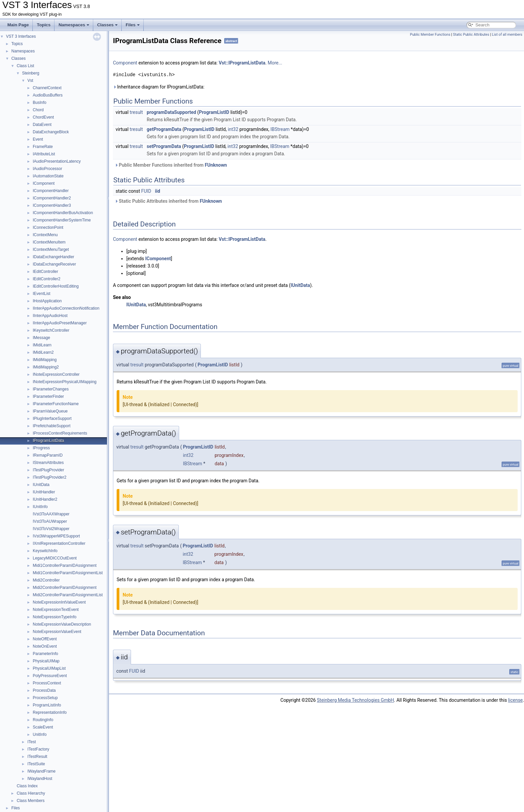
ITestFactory (38, 749)
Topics (44, 25)
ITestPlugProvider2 (50, 477)
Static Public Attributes (471, 35)
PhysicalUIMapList (49, 668)
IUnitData (41, 485)
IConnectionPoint (48, 227)
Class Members (31, 801)
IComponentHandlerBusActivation (63, 213)
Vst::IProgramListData (242, 63)
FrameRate (43, 147)
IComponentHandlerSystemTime (62, 220)
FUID (146, 191)
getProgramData (164, 129)
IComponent (44, 183)
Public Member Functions (430, 35)
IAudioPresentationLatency (57, 161)
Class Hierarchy (31, 793)
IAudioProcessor (47, 169)
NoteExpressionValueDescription (62, 624)
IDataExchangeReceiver (54, 264)
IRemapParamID (48, 455)
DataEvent (42, 125)
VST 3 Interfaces (21, 36)
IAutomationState (48, 176)
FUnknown (216, 165)
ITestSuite (36, 764)
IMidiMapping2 (46, 367)
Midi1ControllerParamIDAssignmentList (68, 573)
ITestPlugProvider (48, 470)
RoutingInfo (43, 720)
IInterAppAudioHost (50, 316)
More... (275, 63)
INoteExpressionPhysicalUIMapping (65, 382)
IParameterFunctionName (56, 404)
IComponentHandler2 (52, 198)
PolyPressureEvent (50, 676)
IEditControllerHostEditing (56, 286)
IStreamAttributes (48, 463)
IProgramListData (48, 441)
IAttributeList (44, 154)
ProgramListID (214, 112)
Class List (25, 66)
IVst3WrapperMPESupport (56, 536)
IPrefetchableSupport (52, 426)
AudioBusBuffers (48, 95)
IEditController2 (47, 279)
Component (125, 63)
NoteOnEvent (45, 646)
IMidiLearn (42, 345)
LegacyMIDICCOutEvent (55, 558)
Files (133, 25)
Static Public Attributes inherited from (168, 201)
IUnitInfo (40, 507)
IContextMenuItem (49, 242)
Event (38, 139)
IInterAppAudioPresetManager (60, 323)
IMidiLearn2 (43, 352)
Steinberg (31, 73)
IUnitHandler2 (45, 499)
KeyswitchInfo (45, 551)
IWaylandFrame (41, 771)
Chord (38, 110)
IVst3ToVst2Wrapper (51, 529)
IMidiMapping (45, 360)
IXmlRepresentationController (59, 543)
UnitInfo (40, 735)
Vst (30, 80)
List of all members (507, 35)
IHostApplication (47, 301)
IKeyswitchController (51, 330)
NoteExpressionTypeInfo (55, 617)
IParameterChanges (51, 389)
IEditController (45, 272)
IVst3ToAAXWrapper (51, 514)
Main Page (18, 25)
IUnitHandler (44, 492)
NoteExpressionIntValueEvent (59, 602)
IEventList (42, 294)
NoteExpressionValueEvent (57, 632)
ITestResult (37, 757)
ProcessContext (47, 683)
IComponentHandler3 (52, 205)
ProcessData (44, 690)
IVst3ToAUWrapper (50, 521)
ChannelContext (47, 88)
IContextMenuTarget (51, 250)
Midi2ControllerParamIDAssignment (65, 588)
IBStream (280, 129)
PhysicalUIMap (46, 661)
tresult (136, 112)
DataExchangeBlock (51, 132)
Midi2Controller (46, 580)
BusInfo (40, 103)
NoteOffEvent (45, 639)
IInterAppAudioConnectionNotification (66, 308)
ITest (32, 742)
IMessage (41, 338)
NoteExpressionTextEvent (56, 610)
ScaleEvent (43, 727)
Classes (107, 25)
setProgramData (164, 146)
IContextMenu (45, 235)
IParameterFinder (48, 396)
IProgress (41, 448)
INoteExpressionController (56, 374)
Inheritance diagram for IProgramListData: (159, 87)
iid (158, 191)
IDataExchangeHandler (53, 257)
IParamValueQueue (50, 411)
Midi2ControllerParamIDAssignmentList (68, 595)
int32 (233, 129)
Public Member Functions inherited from (171, 165)
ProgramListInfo (47, 705)
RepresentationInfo (50, 712)
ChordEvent (43, 117)
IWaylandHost (40, 779)
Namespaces (74, 25)
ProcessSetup (45, 698)
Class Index (27, 786)
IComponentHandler (51, 191)
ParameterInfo (45, 654)
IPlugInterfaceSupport (52, 419)
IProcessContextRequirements (60, 433)
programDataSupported (171, 112)
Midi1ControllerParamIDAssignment (65, 565)
